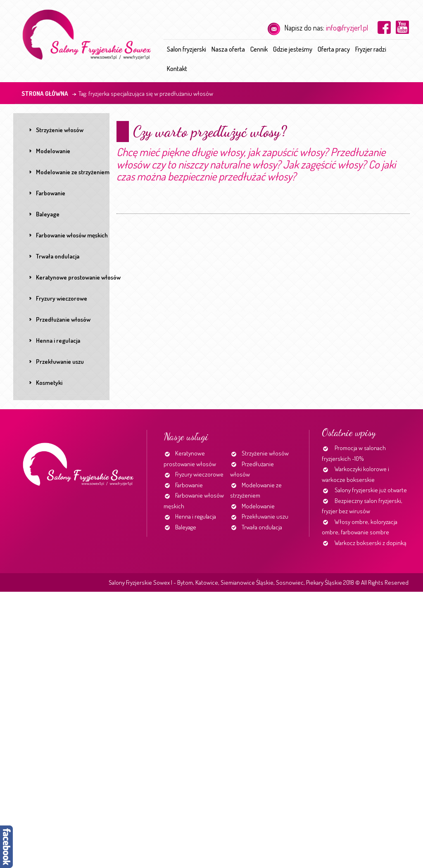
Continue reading (118, 210)
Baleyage (186, 527)
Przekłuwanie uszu (265, 516)
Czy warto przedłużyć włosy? (210, 132)
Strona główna (45, 94)
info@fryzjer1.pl (347, 28)
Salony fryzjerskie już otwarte (371, 490)
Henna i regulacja (196, 516)
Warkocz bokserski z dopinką (371, 543)
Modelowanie (258, 506)
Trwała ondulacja (262, 527)
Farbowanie (189, 485)
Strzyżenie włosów (265, 453)
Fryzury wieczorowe (199, 474)
